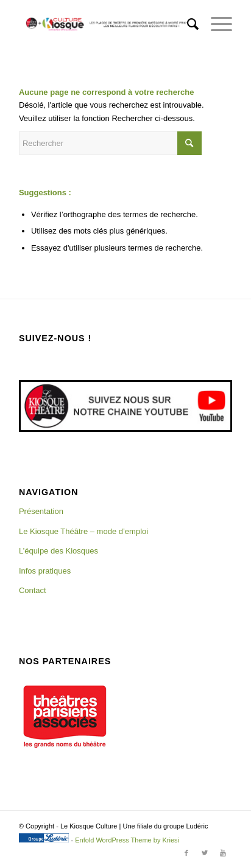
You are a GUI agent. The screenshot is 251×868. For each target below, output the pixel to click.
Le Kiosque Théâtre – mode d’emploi (83, 531)
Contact (33, 590)
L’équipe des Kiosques (58, 551)
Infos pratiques (45, 571)
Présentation (41, 511)
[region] (65, 717)
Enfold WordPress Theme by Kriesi (127, 840)
